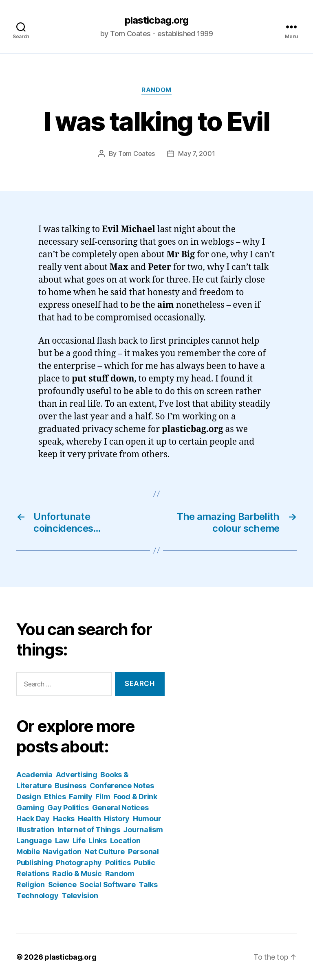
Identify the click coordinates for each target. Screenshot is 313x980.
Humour (147, 819)
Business (71, 786)
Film (103, 797)
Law (62, 841)
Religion (31, 885)
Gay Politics (68, 808)
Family (80, 797)
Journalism (143, 830)
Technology (37, 896)
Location (125, 841)
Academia (34, 775)
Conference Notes (122, 786)
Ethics (55, 797)
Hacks (64, 819)
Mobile (28, 852)
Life (79, 841)
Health (89, 819)
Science (62, 885)
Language (34, 841)
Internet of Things (89, 830)
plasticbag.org (156, 20)
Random (156, 90)
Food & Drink (135, 797)
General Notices (120, 808)
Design (29, 797)
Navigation (62, 852)
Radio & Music (77, 874)
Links (98, 841)
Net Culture (105, 852)
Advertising (77, 775)
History (117, 819)
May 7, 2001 (196, 153)
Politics (118, 863)
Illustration (35, 830)
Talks (148, 885)
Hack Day (33, 819)
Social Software (107, 885)
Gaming (30, 808)
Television (80, 896)
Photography (79, 863)
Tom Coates (137, 153)
